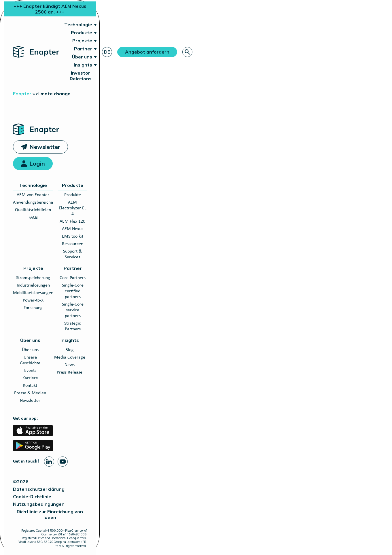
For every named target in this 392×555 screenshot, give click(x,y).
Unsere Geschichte (30, 360)
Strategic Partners (73, 326)
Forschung (33, 308)
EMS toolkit (73, 236)
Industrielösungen (33, 285)
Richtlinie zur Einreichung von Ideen (50, 514)
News (70, 365)
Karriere (30, 378)
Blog (70, 350)
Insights (83, 65)
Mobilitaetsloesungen (33, 293)
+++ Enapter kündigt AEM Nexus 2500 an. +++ (50, 9)
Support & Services (72, 254)
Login (37, 163)
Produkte (82, 33)
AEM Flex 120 (72, 221)
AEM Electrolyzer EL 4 (73, 208)
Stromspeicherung (33, 278)
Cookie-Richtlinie (32, 497)
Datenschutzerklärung (39, 489)
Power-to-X (33, 300)
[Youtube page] (63, 462)
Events (30, 371)
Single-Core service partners (73, 310)
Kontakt (30, 386)
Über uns (82, 57)
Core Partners (73, 278)
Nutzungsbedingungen (39, 504)
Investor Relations (81, 76)
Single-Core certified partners (73, 291)
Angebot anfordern (147, 52)
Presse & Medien (30, 393)
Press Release (70, 372)
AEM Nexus (73, 229)
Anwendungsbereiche (33, 202)
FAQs (33, 217)
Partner (83, 49)
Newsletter (45, 147)
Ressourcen (73, 244)
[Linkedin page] (49, 462)
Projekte (82, 41)
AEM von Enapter (33, 195)
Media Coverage (70, 357)
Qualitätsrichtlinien (33, 210)
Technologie (78, 24)
